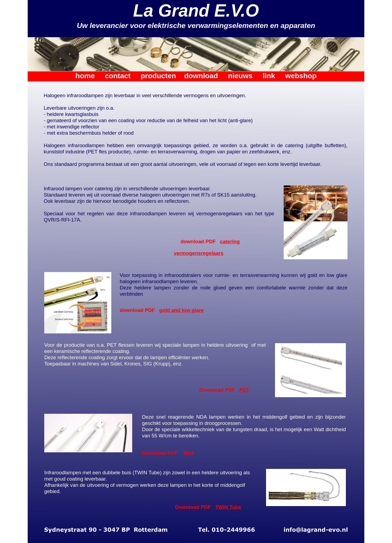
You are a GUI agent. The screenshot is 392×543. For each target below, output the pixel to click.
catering (230, 241)
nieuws (240, 76)
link (269, 76)
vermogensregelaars (199, 253)
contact (118, 76)
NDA (189, 453)
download (201, 76)
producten (158, 76)
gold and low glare (181, 310)
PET (244, 390)
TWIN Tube (228, 507)
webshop (301, 76)
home (85, 76)
